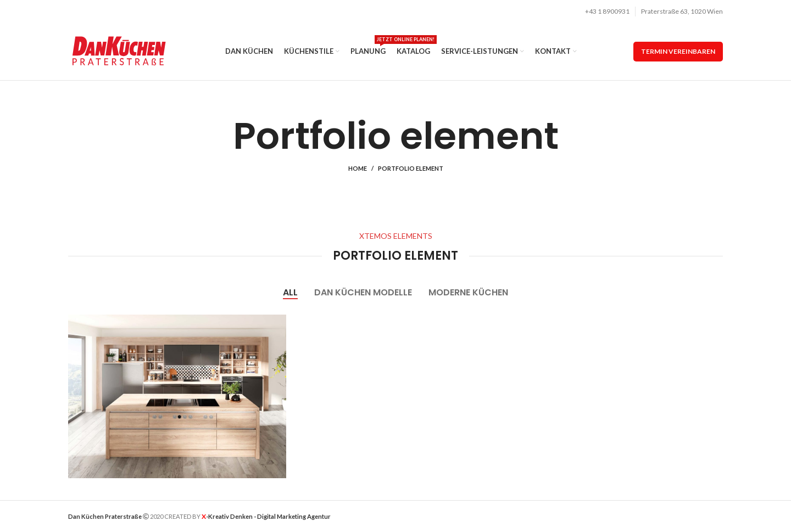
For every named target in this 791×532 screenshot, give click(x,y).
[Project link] (177, 396)
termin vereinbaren (678, 51)
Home (358, 168)
